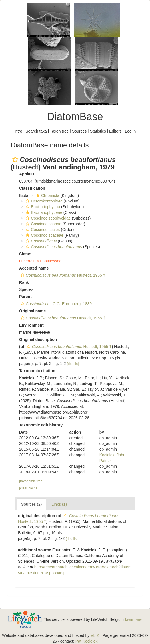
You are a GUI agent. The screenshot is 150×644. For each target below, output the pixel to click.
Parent (25, 297)
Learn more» (134, 619)
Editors (115, 131)
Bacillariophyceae (43, 212)
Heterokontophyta (43, 201)
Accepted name (34, 268)
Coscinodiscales (42, 230)
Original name (32, 311)
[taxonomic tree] (31, 481)
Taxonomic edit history (41, 425)
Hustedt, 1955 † (62, 275)
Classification (32, 188)
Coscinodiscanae (43, 224)
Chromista (47, 195)
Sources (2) (31, 504)
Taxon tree (59, 131)
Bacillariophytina (42, 207)
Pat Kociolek (87, 641)
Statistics (98, 131)
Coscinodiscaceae (44, 235)
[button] (15, 159)
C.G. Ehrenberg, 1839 (55, 304)
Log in (130, 131)
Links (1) (59, 504)
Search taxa (36, 131)
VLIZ (95, 635)
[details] (73, 364)
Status (25, 254)
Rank (24, 282)
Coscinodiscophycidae (47, 218)
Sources (79, 131)
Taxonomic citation (37, 371)
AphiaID (27, 174)
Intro (18, 131)
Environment (31, 325)
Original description (38, 339)
